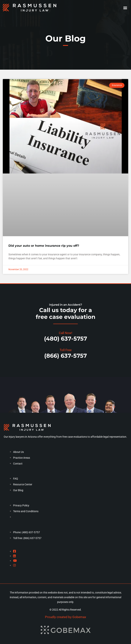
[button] (125, 8)
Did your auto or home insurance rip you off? (44, 246)
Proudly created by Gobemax (65, 617)
